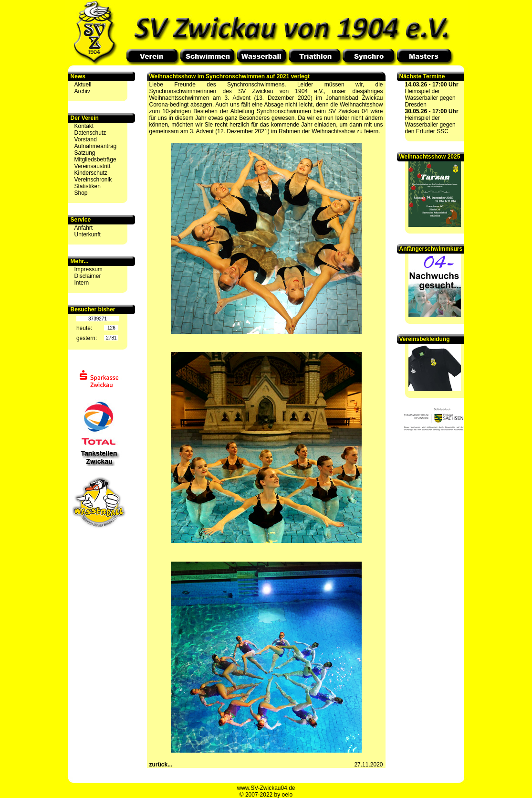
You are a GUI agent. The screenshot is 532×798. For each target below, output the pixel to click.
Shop (81, 193)
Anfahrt (84, 228)
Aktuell (83, 85)
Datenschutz (90, 133)
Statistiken (88, 186)
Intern (82, 283)
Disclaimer (88, 276)
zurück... (161, 765)
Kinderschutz (91, 173)
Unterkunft (88, 234)
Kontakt (84, 126)
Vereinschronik (93, 180)
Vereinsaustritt (93, 166)
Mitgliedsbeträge (95, 160)
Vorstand (86, 139)
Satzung (85, 153)
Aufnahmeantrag (96, 146)
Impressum (89, 269)
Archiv (82, 91)
